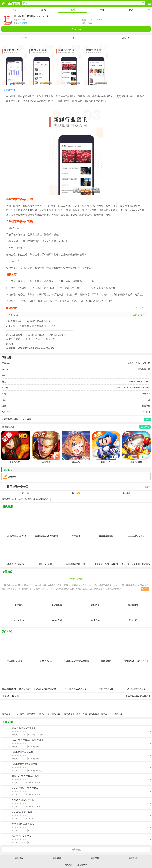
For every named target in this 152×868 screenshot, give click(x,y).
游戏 (44, 10)
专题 (131, 10)
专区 (76, 487)
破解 (127, 493)
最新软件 (57, 858)
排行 (102, 10)
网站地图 (69, 865)
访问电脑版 (82, 865)
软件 (73, 10)
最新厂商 (133, 858)
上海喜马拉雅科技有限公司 (138, 363)
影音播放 (23, 23)
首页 (15, 10)
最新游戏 (19, 858)
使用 (25, 493)
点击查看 (146, 394)
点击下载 (76, 29)
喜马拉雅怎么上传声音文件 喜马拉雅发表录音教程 (25, 499)
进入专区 (145, 589)
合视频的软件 (9, 90)
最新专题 (95, 858)
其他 (76, 493)
